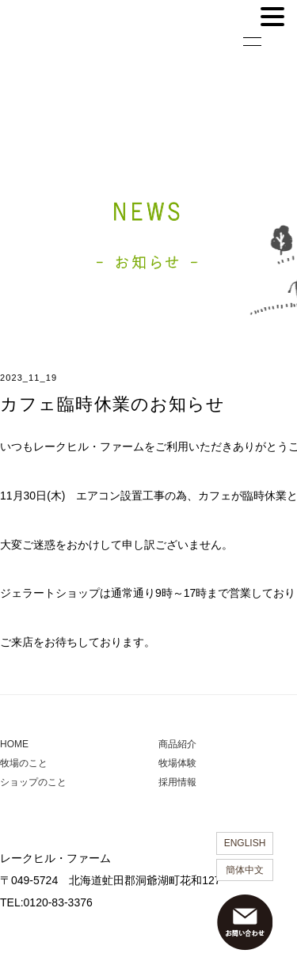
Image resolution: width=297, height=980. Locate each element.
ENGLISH (245, 843)
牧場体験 (177, 763)
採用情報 (177, 782)
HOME (14, 744)
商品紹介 (177, 744)
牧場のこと (24, 763)
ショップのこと (33, 782)
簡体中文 (245, 870)
